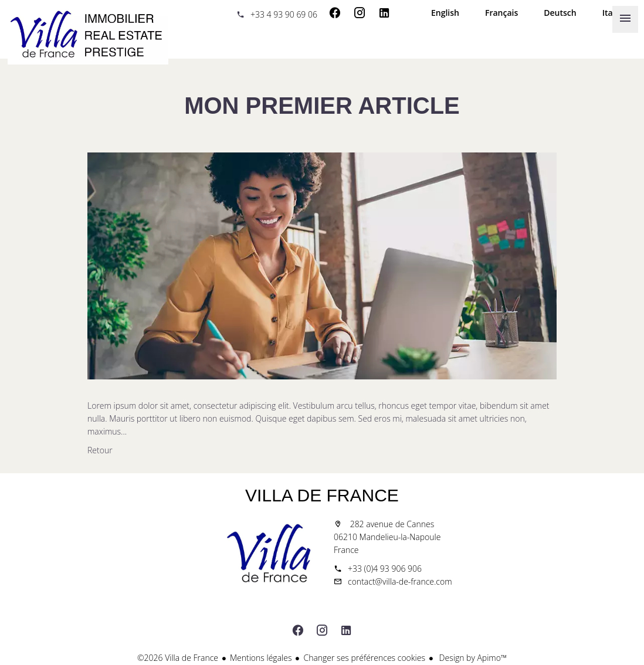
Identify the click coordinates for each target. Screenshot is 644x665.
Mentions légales (261, 658)
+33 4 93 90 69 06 (284, 14)
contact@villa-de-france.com (400, 581)
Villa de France (322, 495)
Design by (472, 658)
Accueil (88, 35)
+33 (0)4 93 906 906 (385, 569)
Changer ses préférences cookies (364, 658)
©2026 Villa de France (178, 658)
